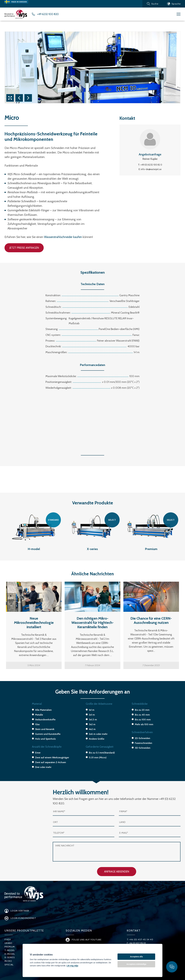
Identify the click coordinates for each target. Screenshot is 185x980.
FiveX (8, 939)
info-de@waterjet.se (151, 169)
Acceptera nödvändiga (136, 964)
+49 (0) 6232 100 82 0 (151, 165)
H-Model (10, 954)
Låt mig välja (72, 966)
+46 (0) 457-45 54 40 (141, 939)
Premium (10, 947)
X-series (10, 957)
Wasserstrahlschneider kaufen (63, 237)
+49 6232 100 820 (48, 14)
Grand (8, 943)
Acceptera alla (136, 957)
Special (9, 965)
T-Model (10, 950)
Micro (8, 961)
